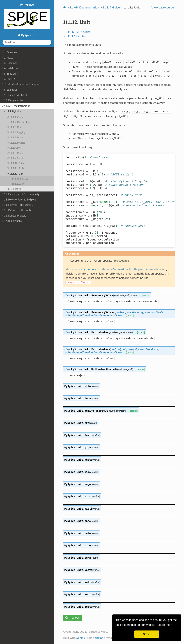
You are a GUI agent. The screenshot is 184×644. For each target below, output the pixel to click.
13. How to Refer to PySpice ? (21, 200)
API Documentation (84, 7)
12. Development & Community (20, 194)
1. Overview (9, 52)
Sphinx (81, 638)
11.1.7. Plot (14, 148)
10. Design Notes (14, 100)
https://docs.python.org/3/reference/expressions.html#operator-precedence (115, 269)
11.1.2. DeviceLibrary (20, 122)
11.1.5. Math (15, 137)
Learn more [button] (165, 625)
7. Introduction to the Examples (20, 84)
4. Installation (10, 68)
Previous (73, 617)
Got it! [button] (147, 634)
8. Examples (9, 90)
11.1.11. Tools (16, 168)
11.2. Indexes (14, 189)
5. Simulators (10, 74)
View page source (163, 7)
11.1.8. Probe (15, 153)
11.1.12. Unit (15, 174)
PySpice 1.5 (28, 35)
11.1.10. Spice (16, 163)
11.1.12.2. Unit (19, 184)
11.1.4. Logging (16, 132)
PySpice (27, 16)
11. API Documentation (16, 106)
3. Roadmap (10, 63)
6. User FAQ (10, 79)
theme (99, 638)
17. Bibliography (12, 221)
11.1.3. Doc (14, 127)
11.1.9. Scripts (16, 158)
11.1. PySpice (12, 112)
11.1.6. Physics (16, 143)
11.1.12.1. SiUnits (20, 179)
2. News (7, 58)
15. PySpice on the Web (16, 210)
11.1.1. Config (16, 117)
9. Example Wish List (14, 95)
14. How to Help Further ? (17, 205)
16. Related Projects (14, 216)
